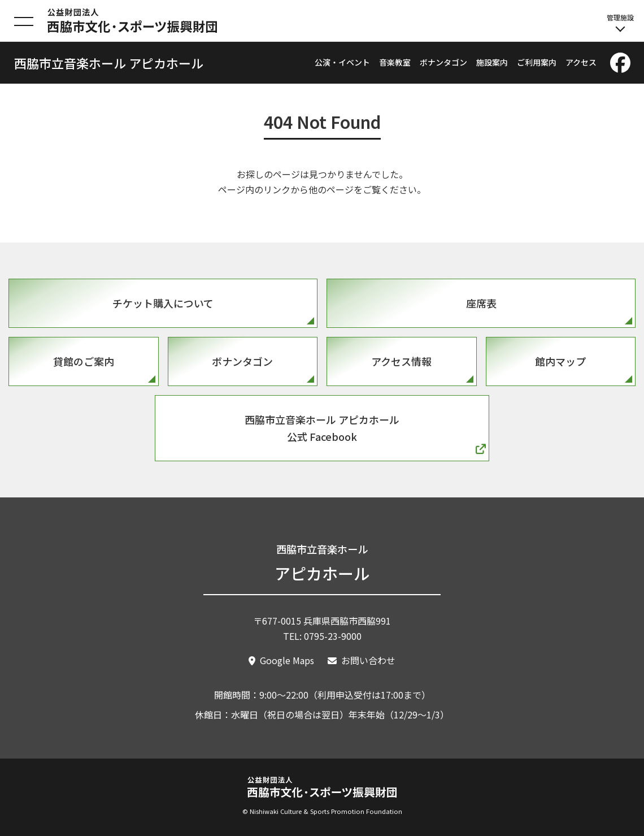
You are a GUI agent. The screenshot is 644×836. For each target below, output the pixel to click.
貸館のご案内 (84, 361)
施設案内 (492, 62)
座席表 (481, 303)
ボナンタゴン (443, 62)
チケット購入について (163, 303)
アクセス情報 (401, 361)
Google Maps (287, 660)
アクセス (581, 62)
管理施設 (620, 22)
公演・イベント (342, 62)
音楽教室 (395, 62)
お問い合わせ (368, 660)
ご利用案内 (537, 62)
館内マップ (560, 361)
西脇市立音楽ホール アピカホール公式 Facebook (322, 428)
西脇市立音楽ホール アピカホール (109, 63)
